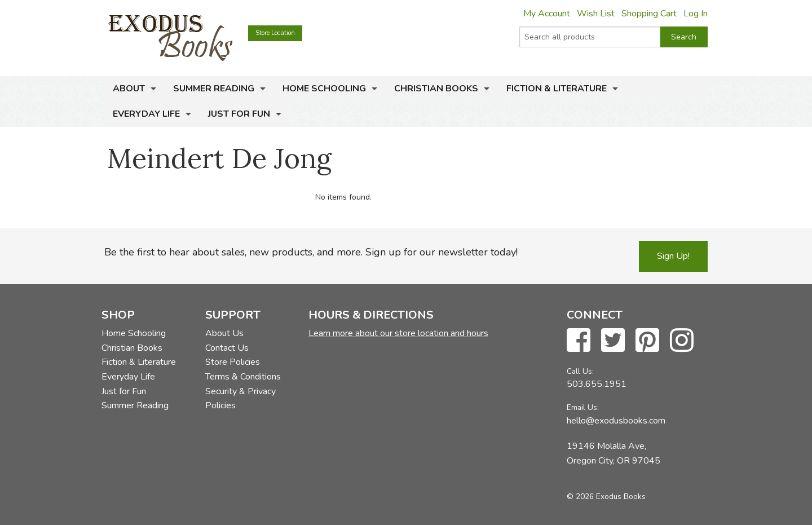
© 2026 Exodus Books (606, 497)
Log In (696, 14)
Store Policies (233, 362)
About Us (224, 333)
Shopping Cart (649, 14)
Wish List (596, 14)
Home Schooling (324, 89)
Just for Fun (239, 114)
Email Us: (583, 407)
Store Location (275, 33)
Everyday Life (146, 114)
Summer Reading (214, 89)
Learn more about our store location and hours (398, 333)
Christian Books (436, 89)
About (129, 89)
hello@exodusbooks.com (616, 421)
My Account (547, 14)
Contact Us (227, 348)
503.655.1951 (597, 384)
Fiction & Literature (557, 89)
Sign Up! (673, 256)
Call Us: (580, 371)
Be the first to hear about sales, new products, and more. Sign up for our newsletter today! (311, 252)
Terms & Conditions (243, 377)
